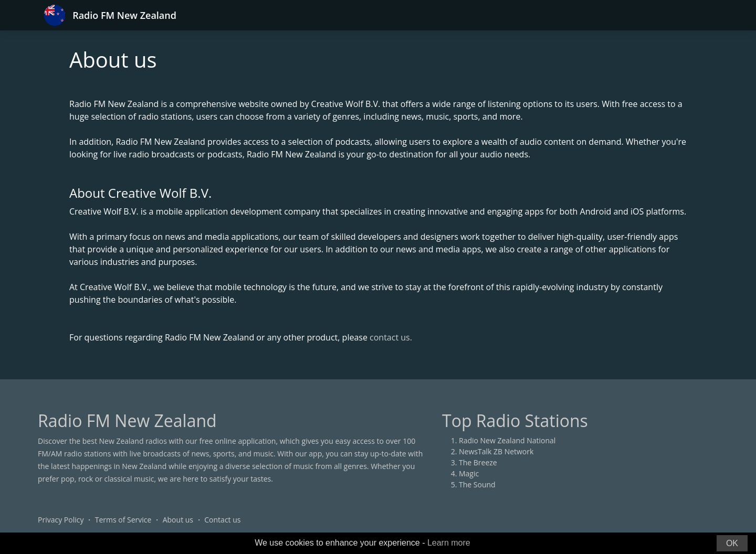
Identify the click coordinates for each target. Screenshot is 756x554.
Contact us (222, 520)
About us (178, 520)
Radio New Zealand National (507, 440)
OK (732, 543)
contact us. (391, 337)
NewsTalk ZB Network (496, 451)
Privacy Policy (61, 520)
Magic (469, 473)
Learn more (449, 543)
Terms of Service (123, 520)
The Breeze (478, 462)
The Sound (477, 484)
